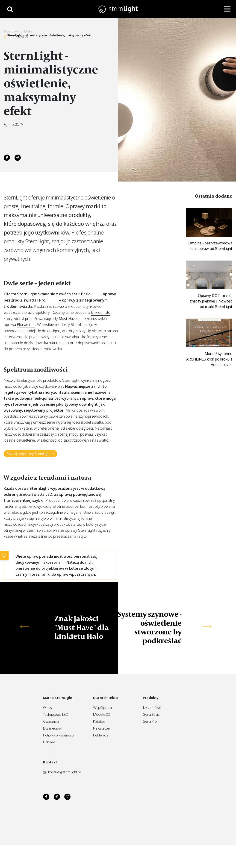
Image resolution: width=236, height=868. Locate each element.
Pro (42, 300)
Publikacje (101, 735)
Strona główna (12, 31)
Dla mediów (52, 728)
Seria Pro (150, 721)
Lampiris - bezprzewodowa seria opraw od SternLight (210, 246)
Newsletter (102, 728)
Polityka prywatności (59, 735)
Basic (86, 294)
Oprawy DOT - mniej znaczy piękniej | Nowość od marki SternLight (211, 301)
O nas (47, 708)
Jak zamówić (152, 708)
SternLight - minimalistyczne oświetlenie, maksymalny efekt (49, 35)
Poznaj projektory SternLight (30, 454)
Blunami (23, 325)
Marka (28, 31)
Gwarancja (51, 721)
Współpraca (102, 708)
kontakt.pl (62, 772)
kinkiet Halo (101, 312)
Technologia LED (56, 714)
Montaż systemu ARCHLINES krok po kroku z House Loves (209, 359)
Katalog (99, 721)
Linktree (49, 742)
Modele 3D (102, 714)
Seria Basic (151, 714)
